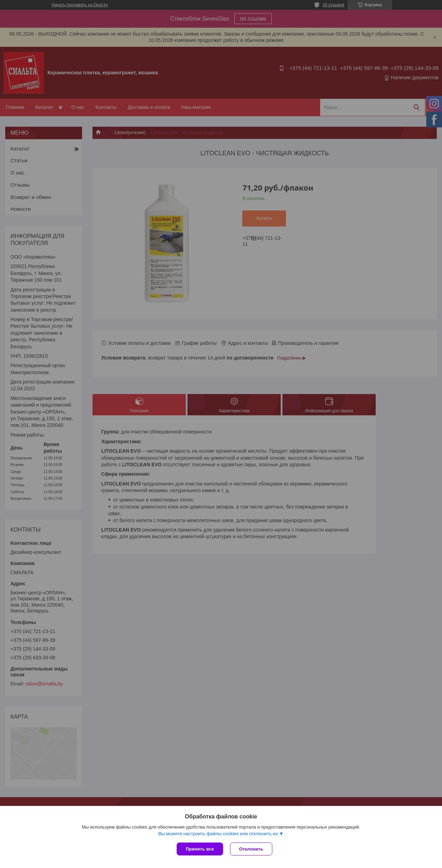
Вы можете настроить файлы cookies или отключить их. (219, 834)
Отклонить (251, 849)
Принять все (200, 849)
